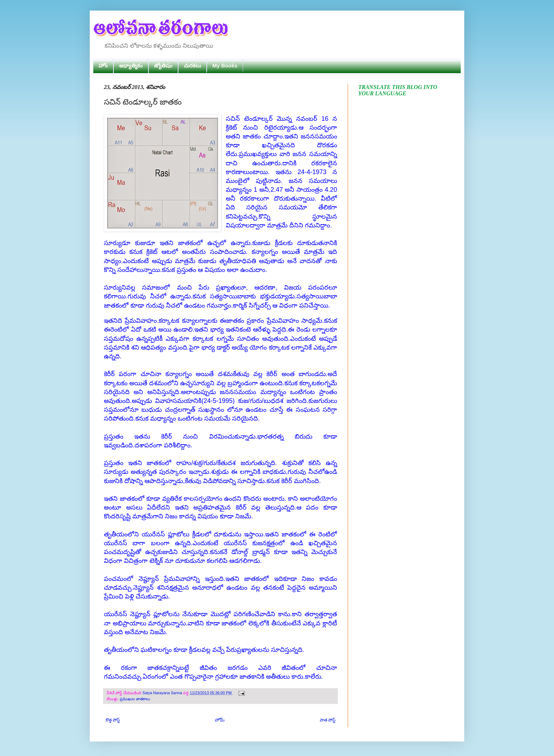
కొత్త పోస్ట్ (113, 720)
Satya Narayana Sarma (163, 693)
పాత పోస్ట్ (328, 720)
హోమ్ (220, 720)
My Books (225, 66)
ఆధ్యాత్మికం (131, 66)
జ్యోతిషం (163, 66)
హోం (103, 66)
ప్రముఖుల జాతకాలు (135, 699)
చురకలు (192, 66)
